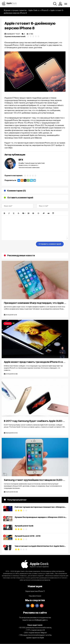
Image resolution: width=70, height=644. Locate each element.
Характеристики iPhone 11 (35, 591)
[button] (4, 213)
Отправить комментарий (50, 244)
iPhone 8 (8, 324)
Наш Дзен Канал (35, 596)
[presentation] (19, 244)
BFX (21, 160)
